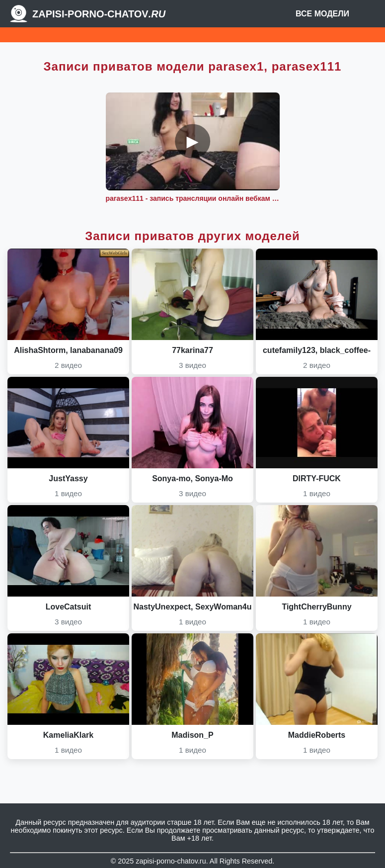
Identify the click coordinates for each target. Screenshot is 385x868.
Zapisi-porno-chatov (99, 14)
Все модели (322, 14)
